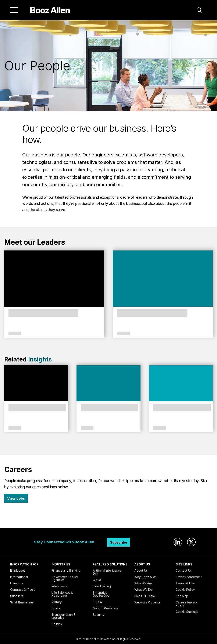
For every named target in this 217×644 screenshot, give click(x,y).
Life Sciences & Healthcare (62, 594)
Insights (40, 359)
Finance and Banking (66, 570)
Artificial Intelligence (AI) (107, 572)
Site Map (182, 596)
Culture (15, 428)
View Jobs (16, 498)
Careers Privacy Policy (187, 604)
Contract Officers (23, 590)
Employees (18, 570)
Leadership (15, 334)
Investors (17, 583)
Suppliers (17, 596)
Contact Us (184, 570)
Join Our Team (145, 596)
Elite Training (102, 586)
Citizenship (87, 428)
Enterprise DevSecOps (101, 594)
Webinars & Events (147, 602)
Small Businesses (22, 602)
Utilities (57, 624)
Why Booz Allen (145, 577)
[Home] (50, 10)
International (19, 577)
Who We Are (143, 583)
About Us (141, 570)
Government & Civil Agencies (65, 578)
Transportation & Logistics (63, 616)
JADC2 (98, 602)
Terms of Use (185, 583)
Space (56, 608)
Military (57, 602)
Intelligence (59, 586)
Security (99, 615)
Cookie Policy (185, 590)
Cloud (97, 580)
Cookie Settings (187, 612)
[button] (199, 10)
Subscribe (119, 542)
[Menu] (14, 10)
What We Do (143, 590)
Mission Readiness (106, 608)
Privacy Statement (189, 577)
